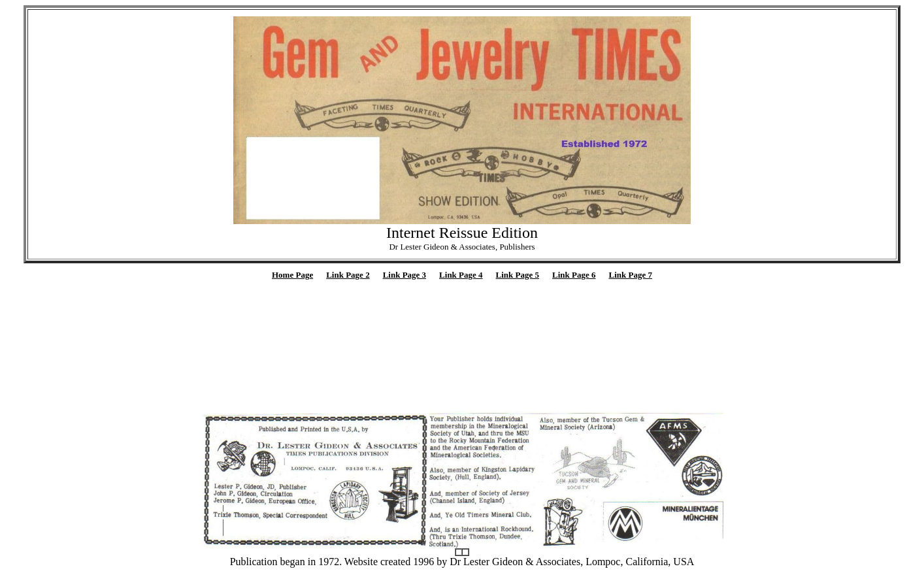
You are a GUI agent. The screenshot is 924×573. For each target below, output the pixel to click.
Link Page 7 (631, 275)
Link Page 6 (574, 275)
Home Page (292, 275)
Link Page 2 (348, 275)
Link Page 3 (404, 275)
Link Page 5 (518, 275)
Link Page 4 (461, 275)
